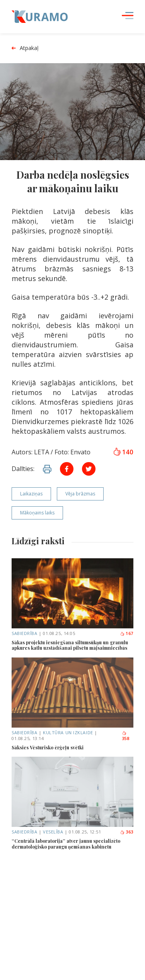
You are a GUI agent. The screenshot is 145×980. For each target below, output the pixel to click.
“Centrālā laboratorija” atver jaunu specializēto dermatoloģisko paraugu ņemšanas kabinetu (66, 844)
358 (126, 736)
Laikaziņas (31, 494)
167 (127, 633)
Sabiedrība (25, 633)
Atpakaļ (25, 48)
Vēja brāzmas (80, 494)
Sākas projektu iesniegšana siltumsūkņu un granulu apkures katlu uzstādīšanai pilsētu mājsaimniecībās (70, 645)
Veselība (53, 832)
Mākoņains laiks (37, 513)
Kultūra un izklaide (68, 732)
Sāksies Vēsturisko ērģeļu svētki (48, 747)
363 (127, 832)
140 (123, 452)
